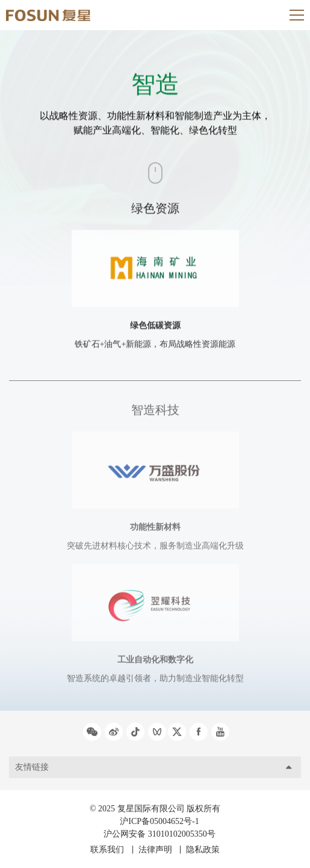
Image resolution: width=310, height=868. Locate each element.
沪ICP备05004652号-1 (159, 821)
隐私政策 (203, 850)
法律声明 (155, 850)
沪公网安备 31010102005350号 (160, 834)
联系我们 (107, 850)
